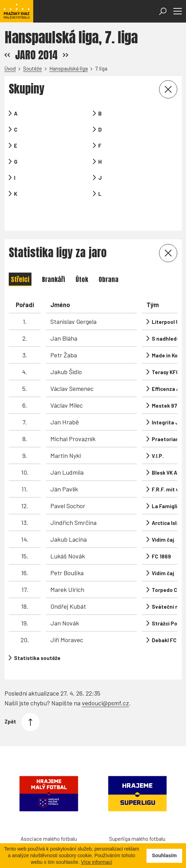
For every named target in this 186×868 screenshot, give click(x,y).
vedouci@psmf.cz (105, 669)
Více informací (96, 862)
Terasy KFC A (168, 351)
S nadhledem (168, 317)
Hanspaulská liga (69, 68)
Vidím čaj (163, 518)
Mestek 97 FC (168, 384)
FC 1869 (161, 535)
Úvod (10, 68)
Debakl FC (164, 619)
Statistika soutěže (37, 637)
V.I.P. (158, 435)
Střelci (20, 258)
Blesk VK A (164, 451)
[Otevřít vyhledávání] (163, 11)
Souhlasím (164, 855)
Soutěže (33, 68)
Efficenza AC (167, 368)
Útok (82, 258)
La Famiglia (166, 485)
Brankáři (53, 258)
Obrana (109, 258)
